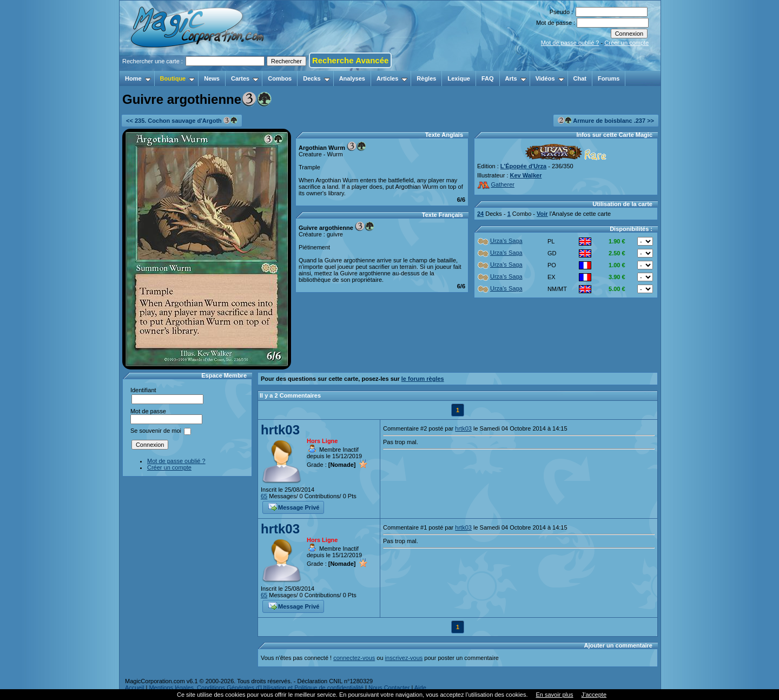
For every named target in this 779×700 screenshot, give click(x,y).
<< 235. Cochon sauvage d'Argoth (182, 120)
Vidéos (550, 78)
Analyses (352, 78)
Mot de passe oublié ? (570, 43)
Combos (280, 78)
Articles (392, 78)
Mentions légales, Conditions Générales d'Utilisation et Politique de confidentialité (256, 688)
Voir (542, 214)
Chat (580, 78)
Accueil (134, 688)
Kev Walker (526, 175)
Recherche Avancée (350, 60)
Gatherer (496, 184)
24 (480, 214)
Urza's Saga (500, 241)
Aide (420, 688)
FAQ (488, 78)
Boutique (178, 78)
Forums (609, 78)
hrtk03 (280, 430)
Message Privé (294, 506)
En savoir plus (554, 695)
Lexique (459, 78)
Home (138, 78)
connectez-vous (354, 658)
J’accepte (594, 695)
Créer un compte (626, 43)
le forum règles (423, 379)
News (212, 78)
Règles (426, 78)
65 (264, 496)
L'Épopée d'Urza (523, 166)
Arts (516, 78)
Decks (316, 78)
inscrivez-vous (404, 658)
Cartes (245, 78)
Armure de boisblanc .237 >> (606, 120)
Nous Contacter (389, 688)
